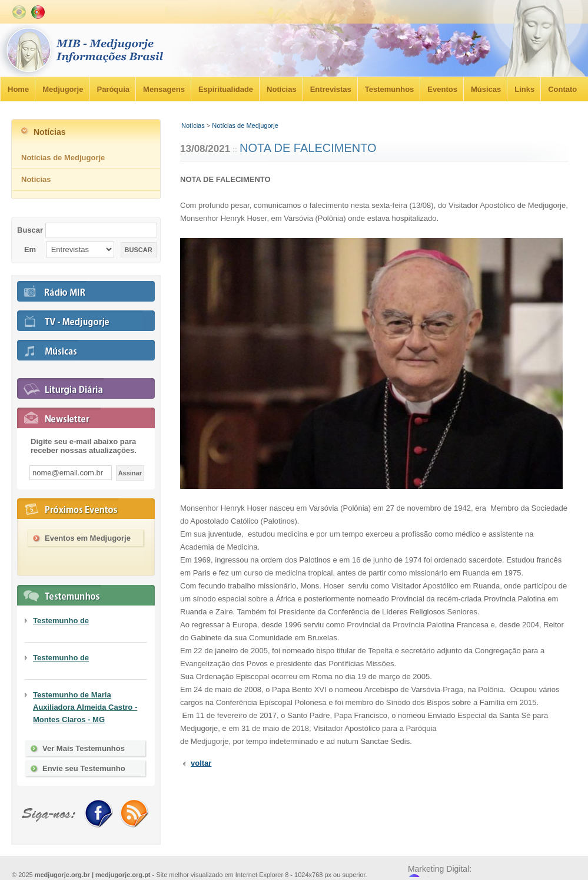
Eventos (442, 89)
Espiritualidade (226, 89)
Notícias (282, 89)
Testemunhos (390, 89)
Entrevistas (331, 89)
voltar (201, 763)
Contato (562, 89)
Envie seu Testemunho (84, 768)
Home (18, 89)
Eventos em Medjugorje (88, 538)
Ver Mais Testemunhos (84, 748)
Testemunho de (61, 621)
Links (524, 89)
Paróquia (113, 89)
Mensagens (164, 89)
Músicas (486, 89)
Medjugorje (63, 89)
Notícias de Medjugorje (245, 125)
